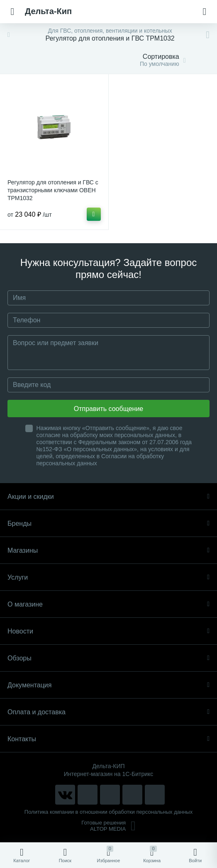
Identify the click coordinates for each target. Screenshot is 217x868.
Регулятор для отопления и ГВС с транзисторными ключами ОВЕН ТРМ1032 (53, 190)
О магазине (108, 604)
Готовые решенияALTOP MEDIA (108, 826)
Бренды (108, 523)
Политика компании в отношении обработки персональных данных (108, 812)
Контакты (108, 739)
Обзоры (108, 658)
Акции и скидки (108, 497)
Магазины (108, 550)
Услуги (108, 577)
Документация (108, 685)
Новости (108, 631)
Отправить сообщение (108, 409)
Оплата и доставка (108, 712)
